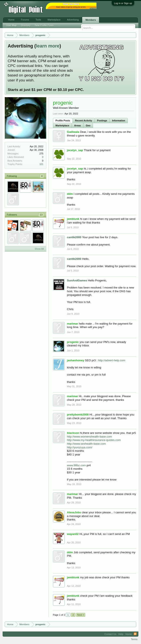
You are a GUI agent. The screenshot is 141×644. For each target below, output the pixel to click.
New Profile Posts (44, 25)
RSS (135, 634)
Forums (25, 20)
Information (119, 121)
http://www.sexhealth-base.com (87, 444)
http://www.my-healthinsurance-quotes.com (94, 440)
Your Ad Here (93, 8)
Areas (78, 125)
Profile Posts (63, 121)
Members (91, 20)
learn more (48, 46)
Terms (134, 639)
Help (121, 634)
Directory (26, 25)
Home (11, 20)
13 (41, 215)
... (59, 25)
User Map (12, 25)
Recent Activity (84, 121)
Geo (88, 125)
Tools (38, 20)
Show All (39, 249)
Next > (81, 615)
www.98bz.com (76, 465)
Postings (102, 121)
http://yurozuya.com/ (80, 447)
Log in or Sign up (123, 3)
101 (41, 164)
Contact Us (110, 634)
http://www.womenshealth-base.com (90, 437)
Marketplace (62, 125)
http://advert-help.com (112, 360)
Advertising (73, 20)
